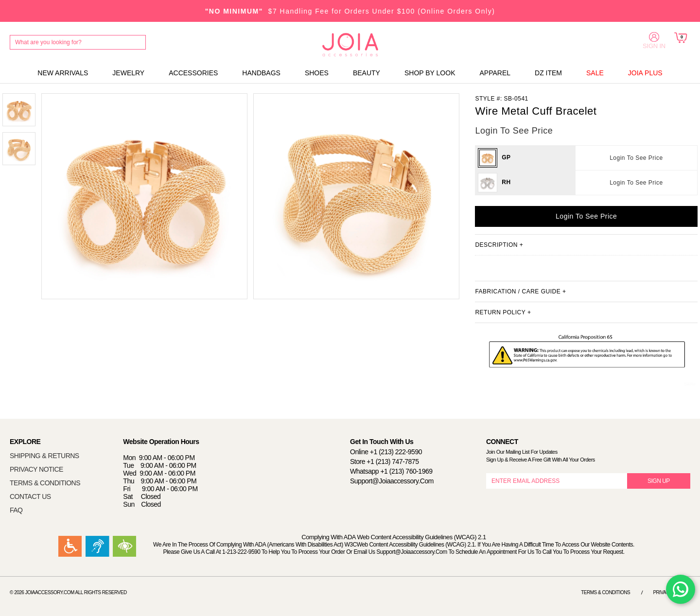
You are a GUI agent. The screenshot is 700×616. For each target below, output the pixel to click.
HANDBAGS (261, 73)
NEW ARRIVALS (63, 73)
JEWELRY (128, 73)
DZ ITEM (548, 73)
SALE (595, 73)
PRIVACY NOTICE (36, 469)
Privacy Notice (672, 592)
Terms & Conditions (605, 592)
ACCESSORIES (193, 73)
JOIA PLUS (645, 73)
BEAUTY (367, 73)
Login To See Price (636, 158)
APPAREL (495, 73)
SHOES (317, 73)
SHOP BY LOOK (430, 73)
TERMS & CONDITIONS (45, 483)
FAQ (16, 510)
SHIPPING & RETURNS (44, 456)
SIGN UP (659, 481)
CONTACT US (30, 496)
